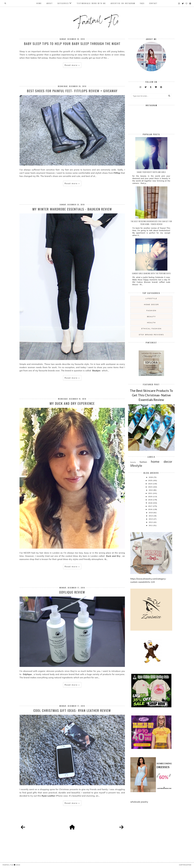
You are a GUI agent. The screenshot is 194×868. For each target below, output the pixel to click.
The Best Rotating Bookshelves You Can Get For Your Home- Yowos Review (151, 223)
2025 (150, 480)
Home (39, 3)
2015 (151, 513)
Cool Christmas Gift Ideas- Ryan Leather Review (72, 710)
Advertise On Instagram (123, 3)
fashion (151, 310)
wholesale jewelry (139, 802)
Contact (153, 3)
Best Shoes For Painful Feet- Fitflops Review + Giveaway (72, 91)
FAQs (142, 3)
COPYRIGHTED (185, 865)
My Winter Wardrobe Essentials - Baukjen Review (72, 209)
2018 (150, 503)
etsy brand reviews (151, 335)
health (151, 323)
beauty (151, 317)
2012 (151, 522)
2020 (150, 496)
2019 (150, 500)
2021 (150, 493)
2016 (150, 509)
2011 (151, 525)
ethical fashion (151, 329)
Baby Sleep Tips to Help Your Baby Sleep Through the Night (72, 43)
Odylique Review (72, 592)
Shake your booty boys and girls (151, 172)
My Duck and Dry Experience (72, 403)
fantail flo (8, 865)
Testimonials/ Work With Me (91, 3)
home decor (151, 304)
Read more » (72, 65)
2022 (151, 490)
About (50, 3)
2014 (151, 516)
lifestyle (151, 298)
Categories (63, 3)
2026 (151, 477)
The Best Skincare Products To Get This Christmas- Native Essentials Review (151, 395)
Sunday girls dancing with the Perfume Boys (151, 273)
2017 (150, 506)
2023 (150, 487)
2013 (151, 519)
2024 (150, 484)
